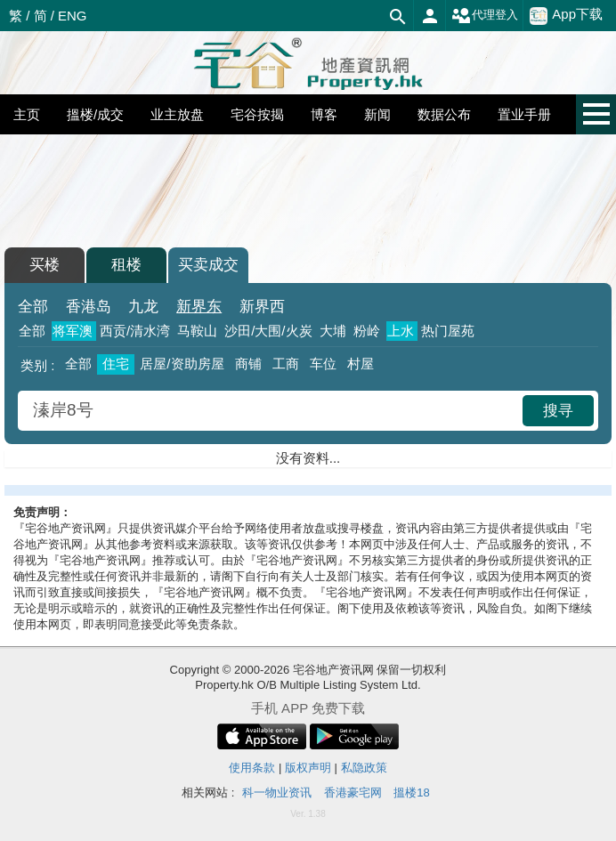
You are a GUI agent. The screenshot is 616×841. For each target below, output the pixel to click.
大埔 (333, 331)
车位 (323, 364)
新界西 (262, 307)
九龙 (143, 307)
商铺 (248, 364)
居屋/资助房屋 (182, 364)
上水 (401, 331)
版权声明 (308, 768)
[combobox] (272, 411)
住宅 (116, 364)
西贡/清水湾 (135, 331)
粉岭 (367, 331)
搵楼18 (411, 792)
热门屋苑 (448, 331)
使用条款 (252, 768)
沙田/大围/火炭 (268, 331)
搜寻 (558, 411)
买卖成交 (208, 265)
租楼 (126, 265)
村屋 (361, 364)
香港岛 (89, 307)
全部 (33, 307)
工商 (286, 364)
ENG (73, 16)
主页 (27, 114)
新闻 (377, 114)
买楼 (45, 265)
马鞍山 (197, 331)
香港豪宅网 (353, 792)
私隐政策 (364, 768)
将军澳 (73, 331)
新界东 (199, 307)
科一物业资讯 (277, 792)
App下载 (566, 15)
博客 (324, 114)
